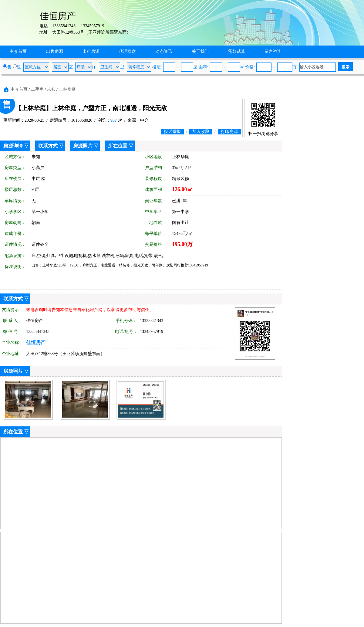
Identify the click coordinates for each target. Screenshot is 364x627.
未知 (51, 89)
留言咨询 (273, 51)
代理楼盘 (127, 51)
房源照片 (83, 146)
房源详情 (13, 146)
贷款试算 (237, 51)
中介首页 (18, 51)
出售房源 (55, 51)
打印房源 (229, 132)
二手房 (37, 89)
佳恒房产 (36, 342)
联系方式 (48, 146)
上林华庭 (67, 89)
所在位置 (118, 146)
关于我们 (200, 51)
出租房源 (91, 51)
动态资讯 (164, 51)
